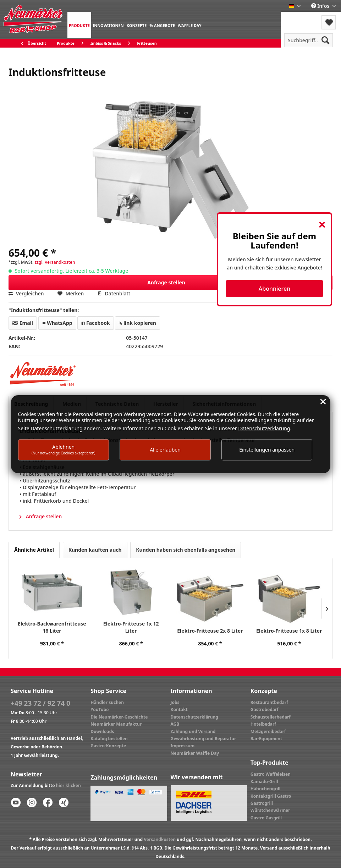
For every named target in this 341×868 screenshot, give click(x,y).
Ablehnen (64, 449)
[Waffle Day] (190, 25)
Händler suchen (107, 702)
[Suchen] (325, 40)
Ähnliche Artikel (34, 550)
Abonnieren (274, 289)
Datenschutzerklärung (194, 717)
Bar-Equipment (266, 739)
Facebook (95, 323)
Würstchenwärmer (270, 810)
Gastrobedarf (265, 709)
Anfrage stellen (238, 281)
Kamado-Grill (264, 782)
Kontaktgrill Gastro (271, 796)
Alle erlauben (165, 450)
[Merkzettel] (329, 22)
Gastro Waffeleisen (271, 774)
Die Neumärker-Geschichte (119, 717)
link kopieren (137, 323)
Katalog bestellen (109, 739)
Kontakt (179, 709)
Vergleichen (26, 293)
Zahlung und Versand (193, 731)
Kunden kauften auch (95, 550)
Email (23, 323)
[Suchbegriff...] (309, 40)
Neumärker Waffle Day (195, 753)
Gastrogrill (262, 803)
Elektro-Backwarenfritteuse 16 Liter (52, 627)
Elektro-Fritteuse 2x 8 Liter (210, 631)
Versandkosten (160, 839)
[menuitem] (79, 25)
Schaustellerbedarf (271, 717)
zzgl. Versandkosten (55, 262)
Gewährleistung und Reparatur (203, 739)
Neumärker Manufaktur (116, 724)
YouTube (100, 709)
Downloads (102, 731)
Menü (300, 18)
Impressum (183, 746)
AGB (175, 724)
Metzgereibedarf (268, 731)
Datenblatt (114, 293)
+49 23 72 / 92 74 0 (40, 703)
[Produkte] (79, 25)
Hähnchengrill (266, 789)
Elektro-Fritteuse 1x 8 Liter (289, 631)
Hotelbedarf (263, 724)
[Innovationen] (108, 25)
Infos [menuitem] (321, 6)
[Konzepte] (137, 25)
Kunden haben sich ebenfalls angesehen (186, 550)
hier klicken (68, 785)
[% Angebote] (162, 25)
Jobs (175, 702)
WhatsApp (57, 323)
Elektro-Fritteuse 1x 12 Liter (131, 627)
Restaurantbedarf (269, 702)
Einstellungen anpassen (267, 450)
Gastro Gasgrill (266, 818)
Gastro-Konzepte (108, 746)
